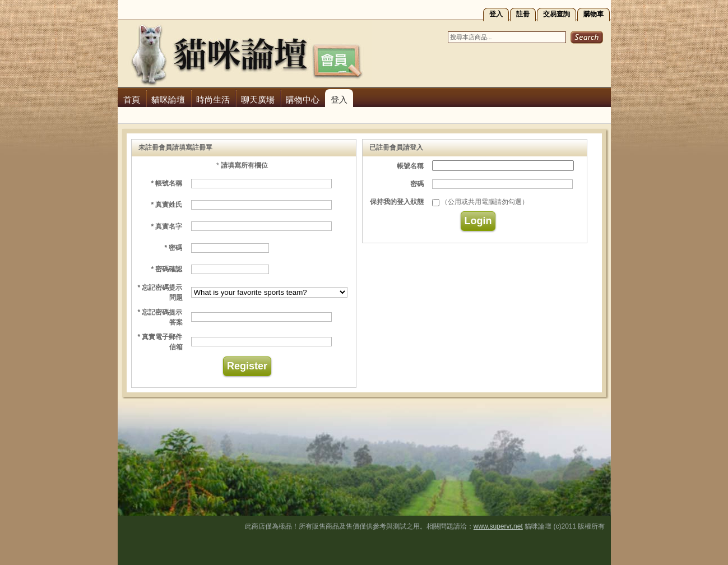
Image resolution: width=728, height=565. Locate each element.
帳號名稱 (410, 166)
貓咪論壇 (168, 99)
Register (247, 366)
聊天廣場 (258, 99)
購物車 (593, 14)
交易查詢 (557, 14)
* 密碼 (173, 248)
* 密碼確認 (166, 269)
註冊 (523, 14)
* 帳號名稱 (166, 183)
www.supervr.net (498, 526)
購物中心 (303, 99)
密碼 (417, 184)
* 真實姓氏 (166, 205)
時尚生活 (213, 99)
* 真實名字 (166, 226)
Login (478, 221)
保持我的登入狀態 (397, 202)
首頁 (132, 99)
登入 (496, 14)
